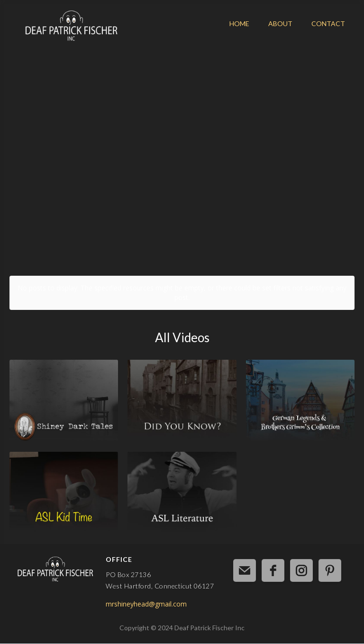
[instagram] (301, 570)
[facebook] (273, 570)
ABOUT (280, 23)
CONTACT (328, 23)
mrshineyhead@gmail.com (146, 604)
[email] (245, 570)
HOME (239, 23)
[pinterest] (330, 570)
